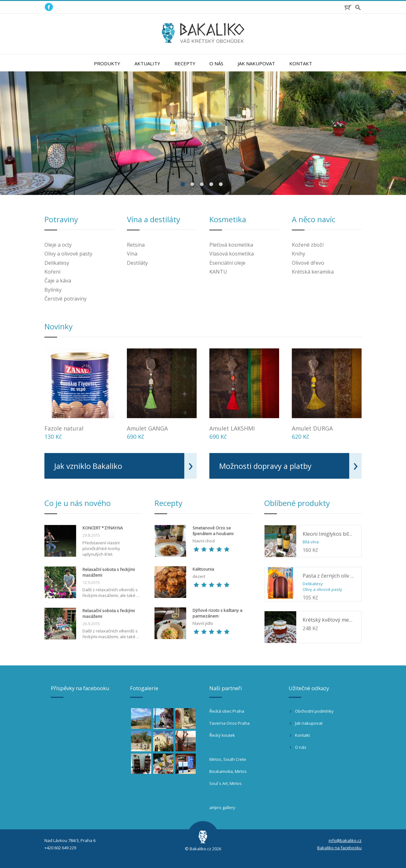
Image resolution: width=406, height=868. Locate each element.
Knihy (298, 254)
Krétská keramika (313, 272)
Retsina (136, 245)
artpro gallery (222, 807)
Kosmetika (228, 219)
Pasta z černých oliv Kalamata (329, 576)
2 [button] (193, 184)
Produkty (107, 63)
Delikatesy (57, 263)
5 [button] (221, 184)
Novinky (59, 326)
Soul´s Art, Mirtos (226, 783)
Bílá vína (311, 542)
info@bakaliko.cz (345, 840)
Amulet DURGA (312, 428)
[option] (203, 133)
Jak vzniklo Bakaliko (88, 466)
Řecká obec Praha (227, 711)
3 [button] (202, 184)
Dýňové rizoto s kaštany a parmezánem (217, 613)
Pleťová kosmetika (231, 245)
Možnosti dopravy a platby (265, 466)
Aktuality (147, 63)
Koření (52, 272)
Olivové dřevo (308, 263)
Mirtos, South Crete (228, 759)
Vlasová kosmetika (232, 254)
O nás (216, 63)
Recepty (185, 63)
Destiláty (137, 263)
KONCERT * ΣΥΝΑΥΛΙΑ (103, 528)
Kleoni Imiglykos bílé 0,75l (329, 534)
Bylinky (53, 290)
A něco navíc (314, 219)
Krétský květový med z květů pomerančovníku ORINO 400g (329, 620)
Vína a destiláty (154, 219)
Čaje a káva (58, 281)
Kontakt (301, 63)
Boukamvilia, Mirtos (228, 771)
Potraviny (61, 219)
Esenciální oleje (227, 263)
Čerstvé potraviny (65, 299)
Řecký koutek (222, 735)
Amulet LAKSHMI (232, 428)
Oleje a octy (58, 245)
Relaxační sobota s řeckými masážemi (109, 572)
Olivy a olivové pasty (68, 254)
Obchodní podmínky (314, 711)
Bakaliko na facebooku (339, 848)
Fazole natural (64, 428)
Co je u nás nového (78, 503)
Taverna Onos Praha (229, 723)
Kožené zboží (308, 245)
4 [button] (212, 184)
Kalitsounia (203, 569)
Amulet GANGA (147, 428)
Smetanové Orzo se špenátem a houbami (213, 531)
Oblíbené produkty (297, 503)
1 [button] (183, 184)
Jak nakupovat (256, 63)
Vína (132, 254)
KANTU (218, 272)
